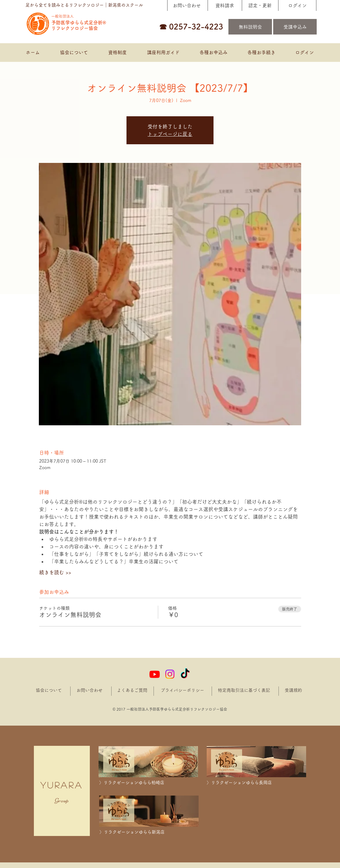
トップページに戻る (170, 134)
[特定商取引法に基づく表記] (244, 690)
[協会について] (49, 690)
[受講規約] (293, 690)
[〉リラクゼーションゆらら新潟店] (149, 832)
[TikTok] (185, 674)
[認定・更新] (260, 5)
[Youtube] (155, 674)
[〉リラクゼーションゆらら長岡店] (256, 783)
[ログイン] (297, 5)
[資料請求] (225, 5)
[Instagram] (170, 674)
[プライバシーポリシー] (183, 690)
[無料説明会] (250, 27)
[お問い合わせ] (187, 5)
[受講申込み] (295, 27)
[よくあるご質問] (132, 690)
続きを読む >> (55, 572)
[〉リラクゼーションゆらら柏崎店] (149, 783)
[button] (213, 53)
